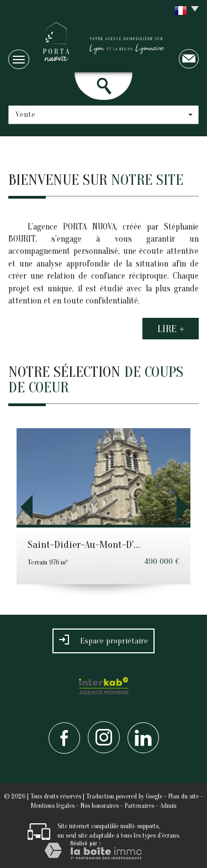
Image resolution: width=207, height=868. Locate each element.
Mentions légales (53, 806)
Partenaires (139, 806)
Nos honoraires (100, 806)
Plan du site (184, 796)
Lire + (171, 328)
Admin (168, 806)
